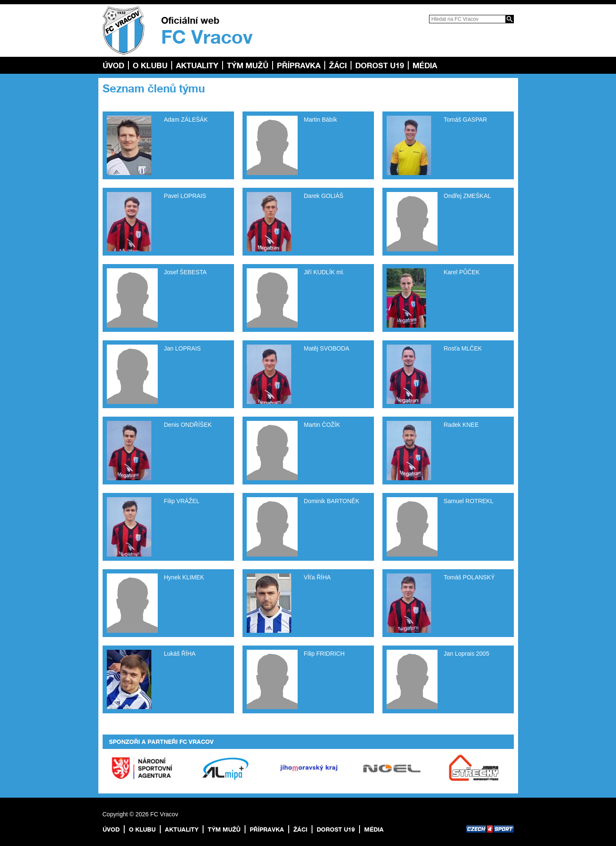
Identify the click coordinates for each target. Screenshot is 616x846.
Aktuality (197, 65)
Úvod (113, 65)
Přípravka (299, 65)
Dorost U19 (380, 65)
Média (425, 65)
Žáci (338, 65)
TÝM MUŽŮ (248, 65)
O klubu (150, 65)
